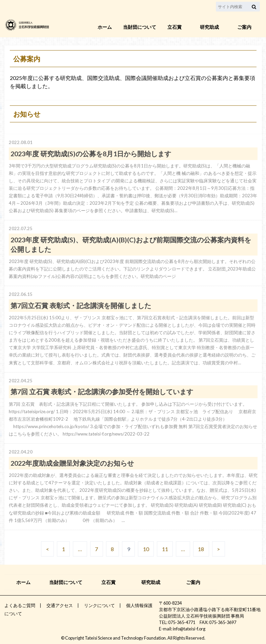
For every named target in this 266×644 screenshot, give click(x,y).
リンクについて (99, 605)
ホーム (105, 27)
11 (165, 549)
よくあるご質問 (20, 605)
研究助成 (209, 27)
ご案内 (244, 27)
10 (146, 549)
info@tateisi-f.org (189, 629)
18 (201, 549)
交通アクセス (60, 605)
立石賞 (175, 27)
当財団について (140, 27)
